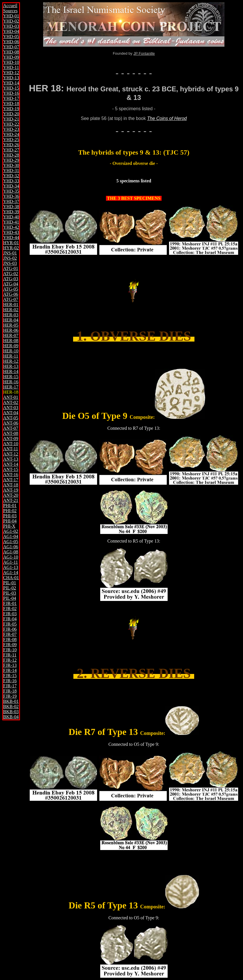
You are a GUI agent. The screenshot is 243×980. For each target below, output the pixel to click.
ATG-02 (11, 274)
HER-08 (11, 341)
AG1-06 (11, 547)
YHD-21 (11, 119)
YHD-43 (11, 232)
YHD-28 (11, 155)
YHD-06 (11, 42)
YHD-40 (11, 217)
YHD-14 (11, 83)
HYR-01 (11, 243)
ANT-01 (11, 397)
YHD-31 (11, 170)
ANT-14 (11, 464)
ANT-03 (11, 408)
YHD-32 (11, 176)
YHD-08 (11, 52)
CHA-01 (11, 578)
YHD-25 (11, 140)
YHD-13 (11, 78)
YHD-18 (11, 103)
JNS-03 (10, 263)
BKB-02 (11, 706)
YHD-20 (11, 114)
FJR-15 (10, 676)
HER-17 (11, 387)
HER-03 (11, 315)
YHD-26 (11, 145)
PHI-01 (10, 505)
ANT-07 (11, 428)
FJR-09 (10, 645)
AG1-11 (11, 562)
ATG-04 (11, 284)
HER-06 (11, 330)
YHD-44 (11, 237)
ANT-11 (11, 449)
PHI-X (9, 526)
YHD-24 (11, 134)
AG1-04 (11, 536)
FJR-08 (10, 639)
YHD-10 (11, 62)
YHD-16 (11, 93)
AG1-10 (11, 557)
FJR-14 (10, 670)
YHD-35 (11, 191)
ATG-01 (11, 268)
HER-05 (11, 325)
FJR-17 (10, 686)
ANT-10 (11, 444)
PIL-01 (10, 583)
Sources (10, 11)
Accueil (10, 6)
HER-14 (11, 371)
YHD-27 (11, 150)
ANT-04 (11, 413)
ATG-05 (11, 289)
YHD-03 (11, 26)
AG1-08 (11, 552)
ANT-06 (11, 423)
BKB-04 (11, 717)
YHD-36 (11, 196)
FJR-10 (10, 650)
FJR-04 (10, 619)
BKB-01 (11, 701)
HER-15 (11, 377)
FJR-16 (10, 681)
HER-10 (11, 351)
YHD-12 (11, 73)
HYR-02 (11, 248)
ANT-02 (11, 402)
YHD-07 (11, 47)
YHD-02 (11, 21)
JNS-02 (10, 258)
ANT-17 (11, 480)
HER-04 (11, 320)
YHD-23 (11, 129)
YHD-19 (11, 109)
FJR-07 (10, 634)
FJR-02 (10, 609)
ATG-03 (11, 279)
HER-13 (11, 366)
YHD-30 (11, 165)
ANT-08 (11, 433)
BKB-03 (11, 712)
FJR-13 (10, 665)
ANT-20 (11, 495)
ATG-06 (11, 294)
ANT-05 (11, 418)
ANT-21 (11, 500)
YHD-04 (11, 31)
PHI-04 (10, 521)
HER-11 (11, 356)
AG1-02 (11, 531)
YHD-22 (11, 124)
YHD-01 (11, 16)
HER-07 (11, 335)
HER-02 (11, 310)
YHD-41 (11, 222)
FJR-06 (10, 629)
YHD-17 (11, 98)
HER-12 (11, 361)
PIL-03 (10, 593)
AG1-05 (11, 542)
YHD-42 (11, 227)
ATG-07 (11, 299)
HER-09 (11, 346)
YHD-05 (11, 37)
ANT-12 (11, 454)
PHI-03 (10, 516)
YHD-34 (11, 186)
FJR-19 (10, 696)
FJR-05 (10, 624)
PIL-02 (10, 588)
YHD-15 (11, 88)
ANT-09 (11, 438)
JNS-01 (10, 253)
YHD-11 (11, 67)
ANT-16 (11, 475)
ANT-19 (11, 490)
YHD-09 (11, 57)
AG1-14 (11, 572)
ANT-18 (11, 485)
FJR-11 (10, 655)
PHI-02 (10, 511)
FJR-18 (10, 691)
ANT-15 (11, 469)
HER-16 (11, 382)
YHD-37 (11, 201)
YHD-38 (11, 207)
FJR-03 (10, 614)
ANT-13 (11, 459)
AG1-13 (11, 567)
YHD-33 (11, 181)
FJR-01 (10, 603)
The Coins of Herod (167, 118)
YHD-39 (11, 212)
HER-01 (11, 304)
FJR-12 (10, 660)
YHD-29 (11, 160)
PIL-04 (10, 598)
